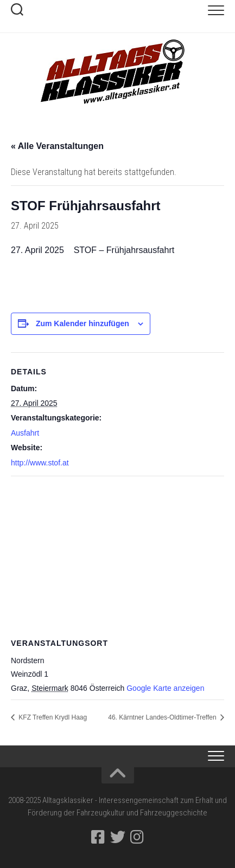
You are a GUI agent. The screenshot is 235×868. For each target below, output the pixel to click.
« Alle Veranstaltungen (57, 146)
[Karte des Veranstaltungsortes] (117, 555)
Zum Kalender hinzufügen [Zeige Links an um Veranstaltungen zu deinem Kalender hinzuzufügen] (82, 323)
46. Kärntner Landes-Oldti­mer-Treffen (163, 717)
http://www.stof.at (40, 463)
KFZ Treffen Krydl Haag (52, 717)
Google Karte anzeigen (165, 688)
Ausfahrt (25, 433)
